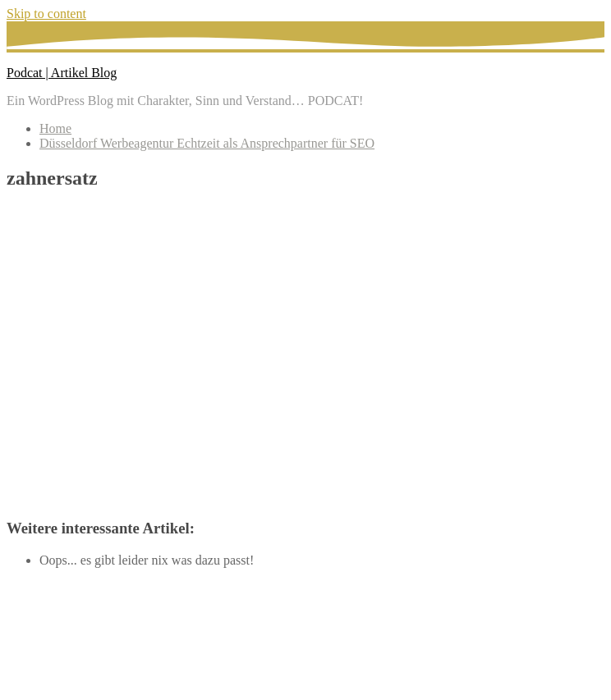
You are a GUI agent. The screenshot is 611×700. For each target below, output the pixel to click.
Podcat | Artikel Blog (62, 73)
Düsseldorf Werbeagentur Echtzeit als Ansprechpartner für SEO (207, 143)
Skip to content (46, 14)
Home (55, 128)
